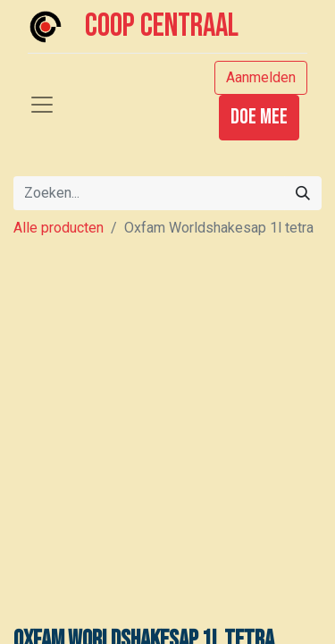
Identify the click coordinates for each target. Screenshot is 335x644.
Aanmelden (261, 77)
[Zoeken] (303, 193)
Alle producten (59, 228)
